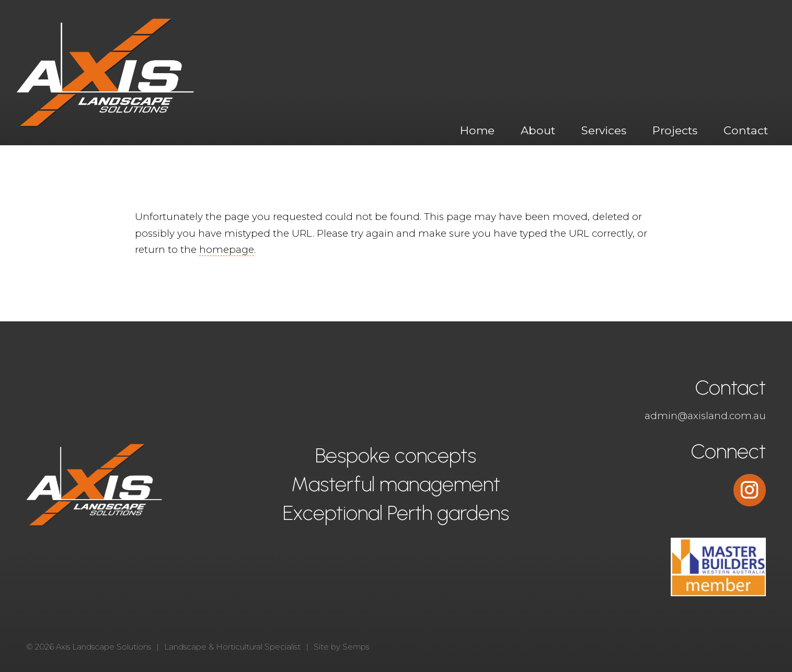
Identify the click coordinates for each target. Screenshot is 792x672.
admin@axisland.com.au (705, 416)
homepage (227, 250)
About (538, 130)
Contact (746, 130)
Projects (675, 130)
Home (477, 130)
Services (604, 130)
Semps (356, 647)
